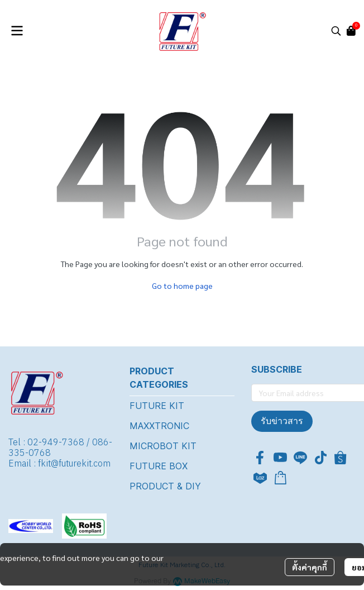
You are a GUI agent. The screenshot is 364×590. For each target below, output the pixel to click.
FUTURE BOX (159, 466)
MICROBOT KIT (163, 446)
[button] (336, 31)
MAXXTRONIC (159, 426)
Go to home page (182, 286)
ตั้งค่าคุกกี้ (310, 567)
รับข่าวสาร (282, 421)
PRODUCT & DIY (165, 486)
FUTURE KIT (157, 406)
